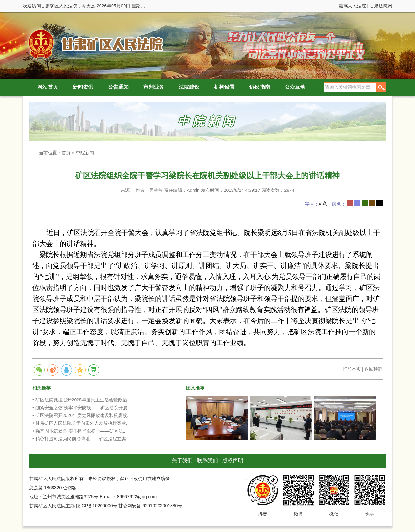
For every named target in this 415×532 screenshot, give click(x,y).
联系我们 (207, 461)
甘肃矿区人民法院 (94, 44)
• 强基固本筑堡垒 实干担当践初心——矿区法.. (79, 431)
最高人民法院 (352, 6)
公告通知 (118, 87)
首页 (66, 153)
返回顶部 (373, 369)
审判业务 (154, 87)
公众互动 (295, 87)
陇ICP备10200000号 (97, 506)
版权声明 (233, 461)
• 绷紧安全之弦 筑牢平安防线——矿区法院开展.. (81, 408)
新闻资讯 (83, 87)
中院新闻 (85, 153)
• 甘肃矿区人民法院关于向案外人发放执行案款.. (81, 423)
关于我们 (182, 461)
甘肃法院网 (381, 6)
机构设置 (224, 87)
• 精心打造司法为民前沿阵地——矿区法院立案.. (81, 439)
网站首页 (48, 87)
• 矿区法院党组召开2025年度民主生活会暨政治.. (81, 400)
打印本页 (352, 369)
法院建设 (189, 87)
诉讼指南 (260, 87)
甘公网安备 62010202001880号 (150, 506)
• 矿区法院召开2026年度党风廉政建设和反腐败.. (81, 415)
